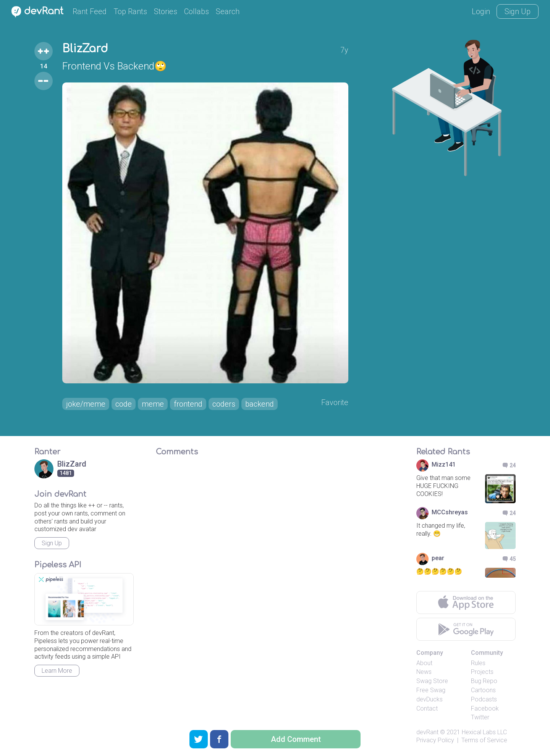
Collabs (197, 11)
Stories (166, 11)
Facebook (485, 708)
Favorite (335, 402)
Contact (427, 708)
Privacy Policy (435, 740)
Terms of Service (484, 740)
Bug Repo (484, 681)
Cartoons (483, 690)
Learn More (57, 671)
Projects (482, 672)
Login (481, 11)
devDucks (429, 699)
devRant (427, 732)
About (424, 663)
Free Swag (431, 690)
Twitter (480, 717)
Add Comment (296, 739)
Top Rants (130, 11)
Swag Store (432, 681)
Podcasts (484, 699)
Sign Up (518, 11)
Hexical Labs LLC (484, 732)
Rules (478, 663)
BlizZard (85, 49)
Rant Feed (90, 11)
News (424, 672)
